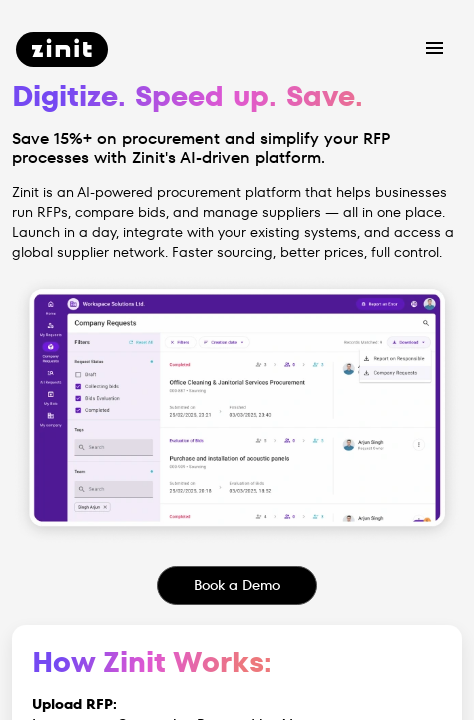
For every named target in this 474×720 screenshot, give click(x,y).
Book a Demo (237, 585)
